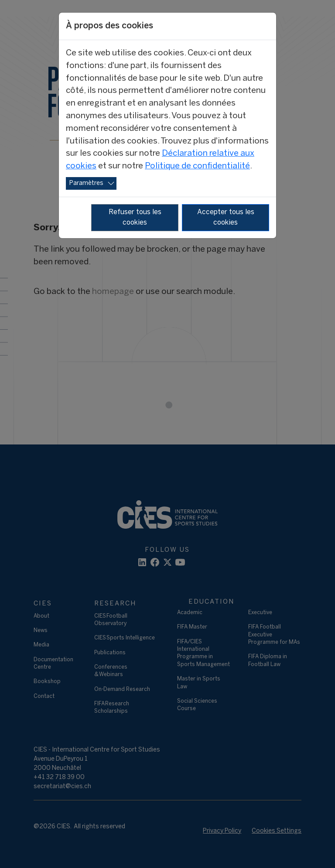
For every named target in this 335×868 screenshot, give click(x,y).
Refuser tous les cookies (135, 217)
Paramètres (86, 183)
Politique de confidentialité (197, 166)
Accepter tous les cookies (226, 217)
